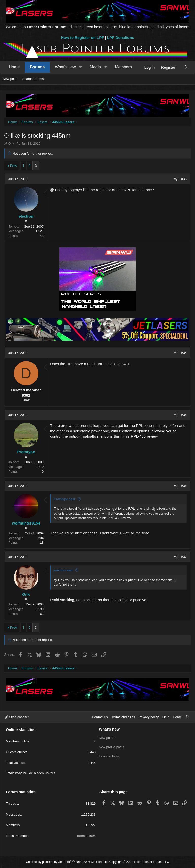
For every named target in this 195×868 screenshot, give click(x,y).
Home (14, 67)
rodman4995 (86, 836)
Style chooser (17, 717)
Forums (37, 67)
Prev (14, 166)
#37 (184, 557)
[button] (81, 67)
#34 (184, 353)
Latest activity (109, 756)
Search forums (33, 79)
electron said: (64, 570)
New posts (11, 79)
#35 (184, 415)
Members (123, 67)
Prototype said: (65, 499)
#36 (184, 486)
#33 (184, 179)
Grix (11, 143)
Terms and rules (123, 717)
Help (166, 717)
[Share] (176, 179)
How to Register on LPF (82, 38)
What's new (65, 67)
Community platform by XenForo (67, 862)
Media (95, 67)
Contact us (100, 717)
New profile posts (111, 747)
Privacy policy (149, 717)
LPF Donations (121, 38)
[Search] (186, 67)
